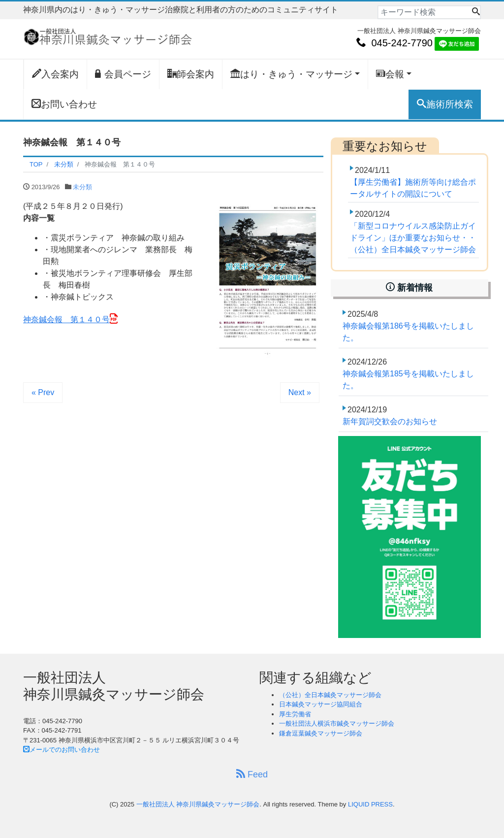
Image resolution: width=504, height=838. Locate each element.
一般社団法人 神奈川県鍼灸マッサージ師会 (198, 804)
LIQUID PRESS (370, 804)
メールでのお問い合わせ (62, 750)
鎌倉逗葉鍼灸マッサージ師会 (321, 733)
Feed (252, 774)
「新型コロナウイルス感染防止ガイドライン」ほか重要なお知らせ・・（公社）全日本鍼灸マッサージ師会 (413, 238)
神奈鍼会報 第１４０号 (66, 319)
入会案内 (55, 74)
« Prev (43, 392)
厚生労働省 (295, 714)
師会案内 (191, 74)
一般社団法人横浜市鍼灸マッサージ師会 (337, 723)
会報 (390, 74)
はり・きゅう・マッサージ (291, 74)
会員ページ (123, 74)
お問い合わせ (64, 104)
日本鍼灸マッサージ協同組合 (321, 704)
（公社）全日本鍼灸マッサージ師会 (330, 695)
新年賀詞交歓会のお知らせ (390, 421)
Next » (300, 392)
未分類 (82, 187)
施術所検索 (445, 104)
